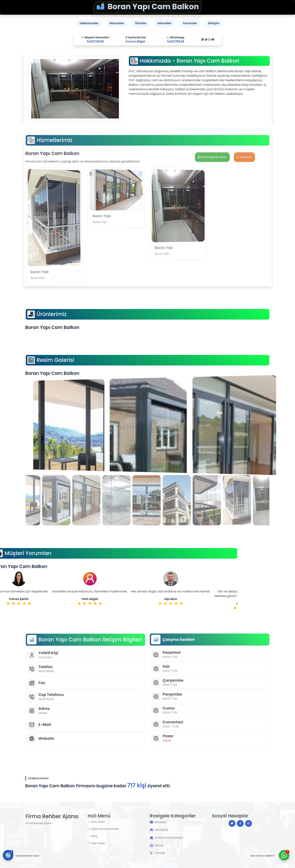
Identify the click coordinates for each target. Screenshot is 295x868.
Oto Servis (161, 830)
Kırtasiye (160, 822)
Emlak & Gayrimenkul (169, 838)
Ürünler (141, 23)
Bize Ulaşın (98, 843)
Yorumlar (190, 23)
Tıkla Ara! (244, 157)
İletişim (214, 23)
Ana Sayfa (98, 822)
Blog (94, 836)
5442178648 (95, 41)
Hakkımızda (89, 23)
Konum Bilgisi (135, 41)
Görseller (164, 23)
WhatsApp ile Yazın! (212, 157)
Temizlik (160, 853)
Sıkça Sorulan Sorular (105, 829)
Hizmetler (117, 23)
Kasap (159, 845)
